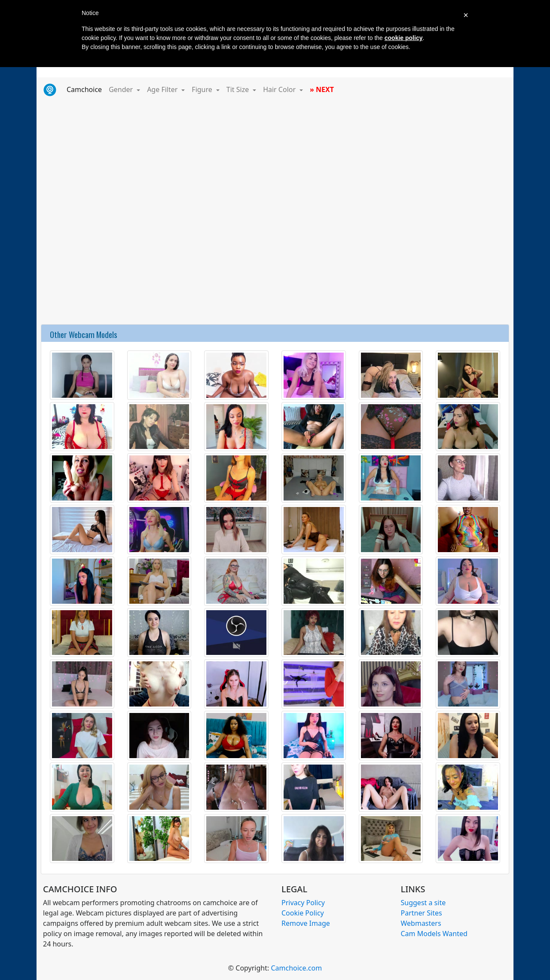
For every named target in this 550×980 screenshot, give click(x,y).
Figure (203, 89)
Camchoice (86, 89)
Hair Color (280, 89)
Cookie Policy (303, 913)
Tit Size (239, 89)
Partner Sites (422, 913)
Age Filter (163, 89)
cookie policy (404, 38)
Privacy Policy (303, 903)
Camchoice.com (296, 968)
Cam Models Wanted (434, 934)
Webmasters (421, 923)
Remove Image (306, 923)
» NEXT (322, 89)
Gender (122, 89)
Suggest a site (423, 903)
